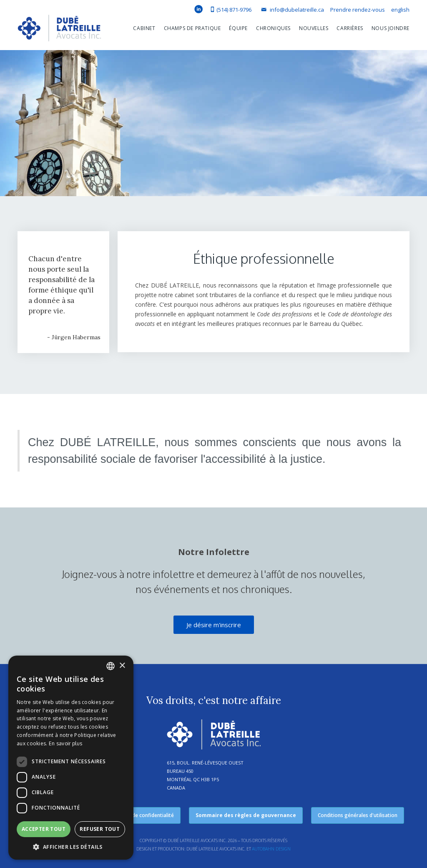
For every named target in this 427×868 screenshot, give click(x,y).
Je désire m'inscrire (214, 625)
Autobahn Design (271, 849)
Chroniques (273, 28)
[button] (140, 28)
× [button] (122, 666)
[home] (59, 30)
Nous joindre (391, 28)
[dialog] (71, 758)
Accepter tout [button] (44, 829)
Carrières (350, 28)
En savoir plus (65, 743)
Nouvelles (314, 28)
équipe (238, 28)
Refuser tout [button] (100, 829)
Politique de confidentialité (142, 815)
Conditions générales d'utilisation (358, 815)
